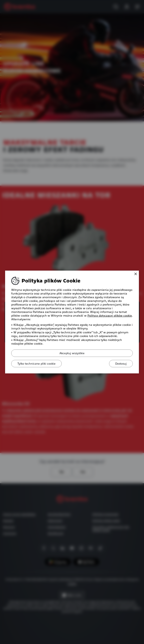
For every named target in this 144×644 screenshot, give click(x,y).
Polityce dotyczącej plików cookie (110, 316)
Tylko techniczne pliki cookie (37, 364)
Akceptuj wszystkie (72, 353)
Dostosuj (121, 364)
